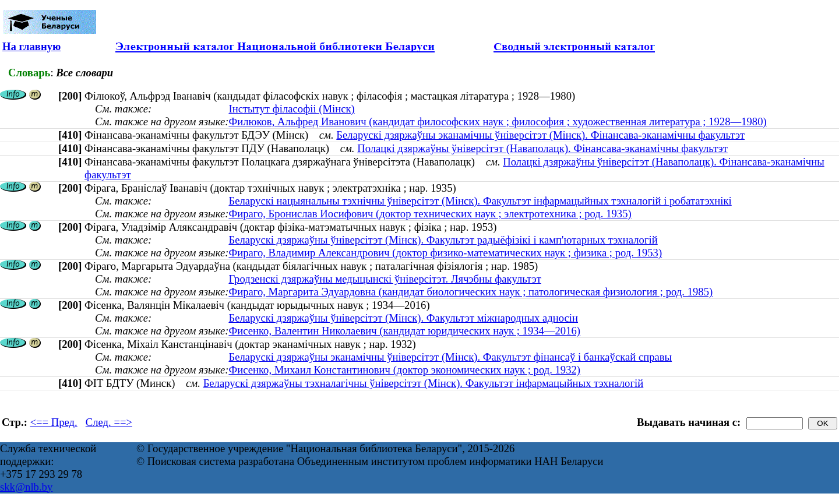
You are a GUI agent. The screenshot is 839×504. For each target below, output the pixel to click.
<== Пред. (54, 422)
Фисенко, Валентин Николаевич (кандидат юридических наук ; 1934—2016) (404, 331)
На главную (31, 46)
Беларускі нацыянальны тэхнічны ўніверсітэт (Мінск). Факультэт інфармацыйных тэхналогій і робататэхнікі (480, 201)
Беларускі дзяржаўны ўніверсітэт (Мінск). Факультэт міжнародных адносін (403, 318)
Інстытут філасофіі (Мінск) (291, 109)
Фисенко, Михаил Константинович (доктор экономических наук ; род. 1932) (404, 370)
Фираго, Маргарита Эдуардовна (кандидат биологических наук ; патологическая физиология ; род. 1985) (470, 292)
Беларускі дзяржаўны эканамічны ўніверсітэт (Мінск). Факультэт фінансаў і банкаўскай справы (450, 357)
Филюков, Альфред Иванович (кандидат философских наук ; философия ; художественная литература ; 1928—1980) (497, 121)
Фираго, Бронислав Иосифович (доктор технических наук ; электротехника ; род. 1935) (430, 214)
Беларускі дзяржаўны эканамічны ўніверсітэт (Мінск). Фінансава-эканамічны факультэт (540, 135)
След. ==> (109, 422)
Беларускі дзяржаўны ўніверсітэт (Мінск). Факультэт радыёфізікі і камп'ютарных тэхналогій (443, 240)
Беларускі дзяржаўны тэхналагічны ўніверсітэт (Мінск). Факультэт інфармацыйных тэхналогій (424, 383)
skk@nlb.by (26, 487)
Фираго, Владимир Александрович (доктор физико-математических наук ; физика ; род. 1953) (445, 253)
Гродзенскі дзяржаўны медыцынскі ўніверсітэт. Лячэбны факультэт (385, 279)
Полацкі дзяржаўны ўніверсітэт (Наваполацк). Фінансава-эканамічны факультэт (542, 148)
